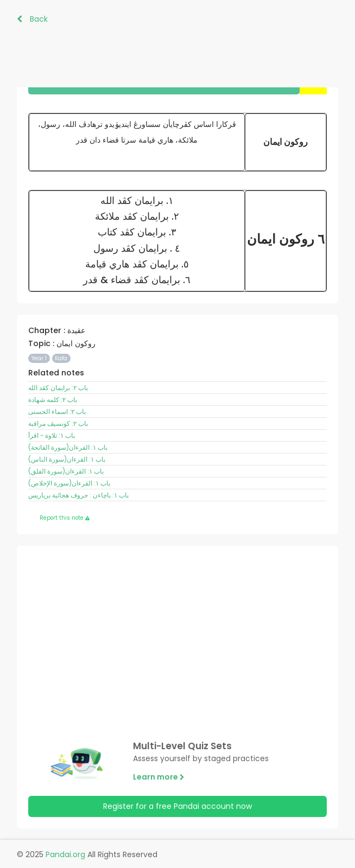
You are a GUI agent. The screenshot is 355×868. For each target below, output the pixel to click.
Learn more (159, 777)
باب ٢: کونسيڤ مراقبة (58, 424)
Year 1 (39, 358)
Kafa (61, 358)
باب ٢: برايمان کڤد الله (58, 388)
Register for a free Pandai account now (177, 806)
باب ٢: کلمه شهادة (53, 400)
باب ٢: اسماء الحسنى (57, 412)
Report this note (65, 518)
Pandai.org (65, 854)
